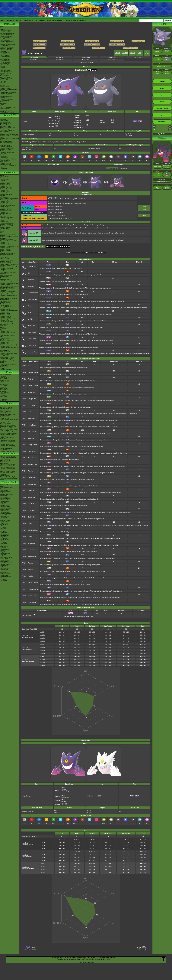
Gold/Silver (3, 328)
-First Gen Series (5, 534)
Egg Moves (147, 53)
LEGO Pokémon (5, 100)
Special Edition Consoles (7, 357)
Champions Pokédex (72, 20)
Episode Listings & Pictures (8, 118)
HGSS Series (4, 394)
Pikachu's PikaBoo (5, 460)
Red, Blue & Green (5, 338)
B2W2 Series (4, 397)
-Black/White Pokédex (6, 36)
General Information (6, 375)
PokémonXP (4, 91)
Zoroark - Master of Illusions (8, 428)
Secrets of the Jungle (6, 448)
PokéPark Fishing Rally (6, 323)
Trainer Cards (4, 489)
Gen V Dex (138, 57)
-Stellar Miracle (4, 566)
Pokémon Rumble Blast (7, 268)
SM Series (3, 401)
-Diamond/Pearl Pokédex (7, 35)
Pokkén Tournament (6, 250)
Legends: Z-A (4, 181)
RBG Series (3, 383)
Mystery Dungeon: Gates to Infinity (10, 264)
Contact (25, 20)
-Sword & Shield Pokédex (7, 42)
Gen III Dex (60, 60)
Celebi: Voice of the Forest (7, 414)
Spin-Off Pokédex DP (6, 72)
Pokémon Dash (4, 312)
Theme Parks (4, 103)
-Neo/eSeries (4, 533)
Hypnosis (31, 280)
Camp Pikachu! (4, 462)
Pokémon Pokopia (5, 183)
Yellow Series (4, 384)
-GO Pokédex (4, 46)
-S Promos (3, 579)
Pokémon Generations (6, 147)
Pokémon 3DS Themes (6, 359)
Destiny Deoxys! (5, 418)
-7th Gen (3, 85)
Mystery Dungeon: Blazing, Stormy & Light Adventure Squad (10, 287)
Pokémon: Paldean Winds (7, 152)
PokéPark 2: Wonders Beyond (8, 267)
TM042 (24, 418)
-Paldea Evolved (5, 522)
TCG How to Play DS (6, 275)
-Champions (3, 81)
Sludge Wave (32, 339)
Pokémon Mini (4, 334)
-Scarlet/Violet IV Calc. (6, 79)
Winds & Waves (4, 177)
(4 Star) (68, 219)
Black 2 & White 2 (5, 259)
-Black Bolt (3, 503)
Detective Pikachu (5, 227)
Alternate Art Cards (5, 492)
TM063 (24, 471)
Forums (18, 20)
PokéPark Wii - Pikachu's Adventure (7, 289)
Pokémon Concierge (6, 163)
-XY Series (3, 527)
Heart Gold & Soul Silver (7, 282)
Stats (140, 53)
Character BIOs (4, 377)
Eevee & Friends (5, 475)
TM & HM (100, 253)
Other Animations (5, 160)
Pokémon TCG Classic (6, 494)
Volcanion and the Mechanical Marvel (8, 442)
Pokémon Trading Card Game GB (9, 348)
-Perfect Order (4, 497)
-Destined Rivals (5, 505)
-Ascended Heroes (5, 498)
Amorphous (124, 168)
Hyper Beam (32, 425)
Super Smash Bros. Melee (7, 335)
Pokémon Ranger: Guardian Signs (10, 283)
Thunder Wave (33, 372)
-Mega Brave (4, 552)
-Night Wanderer (5, 567)
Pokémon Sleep (5, 192)
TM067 (24, 478)
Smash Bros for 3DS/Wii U (7, 253)
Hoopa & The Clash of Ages (8, 440)
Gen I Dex (112, 60)
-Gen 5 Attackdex (5, 58)
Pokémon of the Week (6, 80)
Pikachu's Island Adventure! (8, 467)
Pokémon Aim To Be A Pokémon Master (9, 136)
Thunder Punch (33, 386)
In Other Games (5, 354)
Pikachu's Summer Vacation (8, 456)
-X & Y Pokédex (4, 38)
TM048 (24, 432)
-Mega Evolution (5, 501)
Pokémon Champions (6, 182)
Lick (29, 273)
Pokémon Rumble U (6, 263)
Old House (61, 216)
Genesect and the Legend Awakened (7, 435)
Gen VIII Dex (60, 57)
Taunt (30, 537)
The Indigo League (5, 122)
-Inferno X (3, 550)
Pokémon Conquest (6, 266)
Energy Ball (32, 399)
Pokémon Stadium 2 (6, 331)
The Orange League (6, 123)
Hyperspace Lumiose (55, 219)
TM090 (24, 517)
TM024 (24, 392)
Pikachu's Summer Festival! (8, 465)
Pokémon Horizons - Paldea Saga (9, 139)
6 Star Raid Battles (80, 199)
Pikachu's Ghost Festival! (7, 466)
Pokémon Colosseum (6, 309)
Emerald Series (4, 390)
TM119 (24, 589)
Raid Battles (3, 493)
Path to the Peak (5, 155)
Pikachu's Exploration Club (7, 469)
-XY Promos (3, 542)
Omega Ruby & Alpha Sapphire (9, 234)
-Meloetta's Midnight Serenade (8, 433)
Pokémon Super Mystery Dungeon (10, 246)
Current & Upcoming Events (8, 107)
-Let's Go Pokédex (5, 40)
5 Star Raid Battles (67, 199)
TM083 (24, 497)
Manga (10, 372)
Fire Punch (32, 405)
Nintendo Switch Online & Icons (9, 364)
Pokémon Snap (4, 342)
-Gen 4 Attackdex (5, 57)
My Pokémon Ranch (6, 301)
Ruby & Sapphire (5, 305)
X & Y (2, 233)
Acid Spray (32, 576)
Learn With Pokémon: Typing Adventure (8, 273)
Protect (30, 379)
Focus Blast (32, 556)
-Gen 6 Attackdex (5, 59)
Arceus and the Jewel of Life (8, 426)
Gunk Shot (31, 550)
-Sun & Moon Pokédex (6, 39)
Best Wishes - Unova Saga (8, 130)
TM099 (24, 543)
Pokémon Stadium (5, 346)
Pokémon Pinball (5, 344)
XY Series (3, 398)
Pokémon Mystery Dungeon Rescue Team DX (8, 206)
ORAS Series (4, 399)
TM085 (24, 504)
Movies (10, 403)
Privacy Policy (93, 957)
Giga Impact (32, 451)
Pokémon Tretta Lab (6, 261)
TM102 (24, 556)
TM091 (24, 524)
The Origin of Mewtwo (6, 407)
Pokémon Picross (5, 248)
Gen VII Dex (86, 57)
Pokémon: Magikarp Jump (7, 223)
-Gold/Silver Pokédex (6, 32)
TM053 (24, 445)
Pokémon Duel (4, 252)
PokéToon (3, 154)
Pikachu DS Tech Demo (7, 322)
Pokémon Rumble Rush (7, 224)
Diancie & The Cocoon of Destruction (7, 438)
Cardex (2, 74)
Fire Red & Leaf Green (6, 307)
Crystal (2, 330)
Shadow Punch (33, 583)
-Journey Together (5, 507)
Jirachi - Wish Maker (6, 417)
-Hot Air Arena (4, 559)
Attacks (132, 53)
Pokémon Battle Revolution (8, 292)
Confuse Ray (32, 266)
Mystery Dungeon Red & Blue (8, 319)
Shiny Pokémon (4, 144)
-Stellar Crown (4, 511)
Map (144, 216)
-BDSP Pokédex (5, 43)
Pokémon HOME (5, 201)
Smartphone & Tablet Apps (7, 360)
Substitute (31, 504)
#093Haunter (34, 948)
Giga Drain (32, 418)
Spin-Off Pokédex (5, 70)
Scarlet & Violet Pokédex (55, 20)
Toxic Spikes (32, 510)
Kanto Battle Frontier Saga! (8, 128)
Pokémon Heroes (5, 416)
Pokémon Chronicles (6, 140)
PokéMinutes (4, 156)
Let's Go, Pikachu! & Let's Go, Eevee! (8, 220)
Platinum (3, 281)
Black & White (4, 257)
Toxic (30, 366)
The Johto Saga (5, 125)
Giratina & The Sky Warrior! (8, 425)
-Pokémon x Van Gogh (6, 96)
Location (125, 53)
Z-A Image (80, 70)
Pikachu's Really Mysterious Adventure (8, 473)
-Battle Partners (4, 560)
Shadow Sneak (33, 293)
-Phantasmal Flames (6, 500)
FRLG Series (4, 388)
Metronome (32, 543)
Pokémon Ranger (5, 318)
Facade (30, 570)
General (117, 53)
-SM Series (3, 526)
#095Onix (139, 948)
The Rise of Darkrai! (6, 424)
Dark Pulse (31, 326)
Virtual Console (4, 356)
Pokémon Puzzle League (7, 341)
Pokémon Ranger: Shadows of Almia (8, 296)
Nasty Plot (31, 497)
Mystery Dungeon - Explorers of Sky (9, 294)
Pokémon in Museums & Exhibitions (7, 94)
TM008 (24, 372)
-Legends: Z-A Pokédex (7, 48)
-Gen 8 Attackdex (5, 62)
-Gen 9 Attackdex (5, 64)
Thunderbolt (32, 478)
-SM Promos (4, 541)
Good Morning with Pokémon (8, 159)
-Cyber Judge (4, 572)
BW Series (3, 395)
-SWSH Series (4, 524)
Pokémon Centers (5, 88)
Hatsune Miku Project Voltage (8, 92)
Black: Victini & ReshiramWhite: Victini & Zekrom (9, 430)
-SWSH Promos (5, 540)
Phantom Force (33, 352)
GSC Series (3, 386)
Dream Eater (32, 596)
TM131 (24, 602)
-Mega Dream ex (5, 549)
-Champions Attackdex (6, 65)
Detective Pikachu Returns (7, 193)
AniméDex (3, 119)
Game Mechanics (5, 77)
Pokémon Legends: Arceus (8, 200)
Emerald (2, 308)
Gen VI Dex (112, 57)
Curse (30, 306)
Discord (32, 20)
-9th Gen (3, 83)
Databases (10, 24)
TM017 (24, 379)
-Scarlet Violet (4, 523)
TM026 (24, 399)
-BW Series (3, 529)
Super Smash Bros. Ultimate (8, 230)
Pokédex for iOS (5, 276)
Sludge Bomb (32, 445)
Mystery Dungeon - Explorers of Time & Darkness (9, 299)
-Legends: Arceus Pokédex (8, 44)
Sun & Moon (4, 216)
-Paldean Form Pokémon (7, 113)
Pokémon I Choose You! (7, 444)
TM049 (24, 438)
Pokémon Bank (4, 235)
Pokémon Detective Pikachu (8, 451)
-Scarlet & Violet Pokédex (7, 47)
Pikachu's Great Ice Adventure (8, 470)
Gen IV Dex (34, 60)
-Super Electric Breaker (6, 563)
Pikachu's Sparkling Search (8, 471)
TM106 (24, 563)
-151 (1, 519)
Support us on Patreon (86, 962)
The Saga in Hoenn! (6, 126)
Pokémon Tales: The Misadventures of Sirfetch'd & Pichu (8, 166)
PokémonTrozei (4, 320)
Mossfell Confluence (55, 207)
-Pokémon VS (4, 575)
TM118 (24, 583)
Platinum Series (4, 393)
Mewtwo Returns (5, 413)
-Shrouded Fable (5, 512)
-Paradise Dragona (5, 564)
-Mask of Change (5, 568)
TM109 (24, 570)
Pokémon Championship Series (9, 90)
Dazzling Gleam (33, 530)
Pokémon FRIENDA (6, 370)
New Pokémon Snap (6, 211)
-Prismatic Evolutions (6, 508)
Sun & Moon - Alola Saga (7, 133)
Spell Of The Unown (6, 411)
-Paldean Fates (4, 516)
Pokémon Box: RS (5, 315)
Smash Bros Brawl (5, 302)
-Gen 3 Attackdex (5, 55)
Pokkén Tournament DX (7, 226)
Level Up (87, 253)
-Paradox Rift (4, 518)
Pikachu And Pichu (5, 459)
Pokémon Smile (4, 208)
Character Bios (4, 121)
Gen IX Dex (34, 57)
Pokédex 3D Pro (5, 271)
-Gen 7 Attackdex (5, 61)
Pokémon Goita (4, 367)
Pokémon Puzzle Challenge (8, 333)
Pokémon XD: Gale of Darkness (9, 311)
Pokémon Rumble (5, 285)
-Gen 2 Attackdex (5, 54)
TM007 (24, 366)
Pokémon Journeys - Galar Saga (9, 134)
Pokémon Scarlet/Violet (58, 247)
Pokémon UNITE (5, 190)
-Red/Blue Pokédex (5, 31)
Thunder (31, 563)
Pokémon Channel (5, 313)
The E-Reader (4, 324)
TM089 (24, 510)
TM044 (24, 425)
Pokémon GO (4, 186)
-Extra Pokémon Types (6, 488)
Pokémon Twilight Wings (7, 148)
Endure (30, 412)
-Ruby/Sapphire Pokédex (7, 33)
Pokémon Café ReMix (6, 188)
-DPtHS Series (4, 530)
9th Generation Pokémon (7, 110)
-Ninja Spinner (4, 546)
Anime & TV (10, 115)
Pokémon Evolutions (6, 149)
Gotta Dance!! (4, 463)
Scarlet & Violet (4, 179)
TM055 (24, 451)
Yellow (2, 339)
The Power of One (5, 410)
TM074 (24, 484)
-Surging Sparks (5, 509)
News (2, 27)
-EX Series (3, 531)
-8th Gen (3, 84)
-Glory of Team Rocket (6, 557)
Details (144, 207)
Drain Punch (32, 602)
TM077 (24, 491)
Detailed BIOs (4, 379)
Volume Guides (4, 382)
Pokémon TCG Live (5, 214)
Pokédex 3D (3, 270)
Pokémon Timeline (5, 87)
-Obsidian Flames (5, 520)
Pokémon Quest (5, 229)
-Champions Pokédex (6, 50)
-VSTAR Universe (5, 574)
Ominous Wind (33, 589)
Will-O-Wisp (32, 458)
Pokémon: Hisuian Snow (7, 151)
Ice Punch (31, 392)
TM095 (24, 537)
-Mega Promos (4, 537)
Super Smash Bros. (5, 349)
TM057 (24, 458)
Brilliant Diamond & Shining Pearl (9, 198)
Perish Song (32, 345)
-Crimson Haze (4, 570)
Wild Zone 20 (52, 216)
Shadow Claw (32, 299)
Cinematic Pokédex (5, 76)
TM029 (24, 405)
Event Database (5, 109)
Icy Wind (30, 319)
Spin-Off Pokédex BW (6, 73)
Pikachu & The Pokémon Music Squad (9, 479)
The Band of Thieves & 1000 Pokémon (8, 242)
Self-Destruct (32, 432)
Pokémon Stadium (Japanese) (8, 345)
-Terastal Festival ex (6, 561)
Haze (29, 312)
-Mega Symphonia (5, 553)
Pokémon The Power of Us (7, 446)
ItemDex (2, 66)
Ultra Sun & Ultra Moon (6, 218)
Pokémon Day (4, 98)
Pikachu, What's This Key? (7, 477)
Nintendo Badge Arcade (7, 255)
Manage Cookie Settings (107, 957)
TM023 (24, 386)
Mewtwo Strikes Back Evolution (9, 447)
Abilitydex (3, 69)
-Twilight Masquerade (6, 514)
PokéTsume (3, 170)
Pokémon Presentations (7, 99)
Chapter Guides (4, 380)
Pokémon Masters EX (6, 189)
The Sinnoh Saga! (5, 129)
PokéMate (3, 326)
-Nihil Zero (3, 548)
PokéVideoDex (4, 158)
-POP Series (4, 544)
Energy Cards (4, 490)
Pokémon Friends (5, 185)
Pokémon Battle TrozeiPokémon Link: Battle (9, 237)
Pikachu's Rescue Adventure (8, 458)
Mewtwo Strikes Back (6, 409)
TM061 (24, 464)
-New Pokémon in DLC (6, 111)
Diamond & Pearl (5, 279)
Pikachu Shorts (10, 454)
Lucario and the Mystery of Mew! (9, 420)
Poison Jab (32, 491)
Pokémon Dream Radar (7, 260)
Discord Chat (4, 106)
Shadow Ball (32, 332)
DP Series (3, 391)
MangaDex (3, 376)
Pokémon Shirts (5, 102)
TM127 (24, 596)
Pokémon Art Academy (6, 240)
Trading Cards (10, 482)
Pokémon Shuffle (5, 244)
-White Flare (3, 504)
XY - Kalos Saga (5, 132)
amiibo (2, 363)
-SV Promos (3, 538)
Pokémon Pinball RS (6, 316)
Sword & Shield (4, 197)
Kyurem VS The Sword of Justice (9, 432)
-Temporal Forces (5, 515)
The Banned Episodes (6, 143)
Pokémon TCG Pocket (6, 194)
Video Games (10, 173)
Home (12, 20)
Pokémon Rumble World (7, 245)
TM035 (24, 412)
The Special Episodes (6, 141)
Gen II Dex (86, 60)
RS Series (3, 387)
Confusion (31, 286)
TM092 (24, 530)
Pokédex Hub (41, 20)
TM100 (24, 550)
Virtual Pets (3, 361)
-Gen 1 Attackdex (5, 53)
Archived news (4, 28)
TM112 (24, 576)
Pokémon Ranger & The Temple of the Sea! (10, 422)
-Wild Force (3, 571)
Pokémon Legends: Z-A (33, 247)
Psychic (30, 471)
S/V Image (91, 70)
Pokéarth (83, 20)
